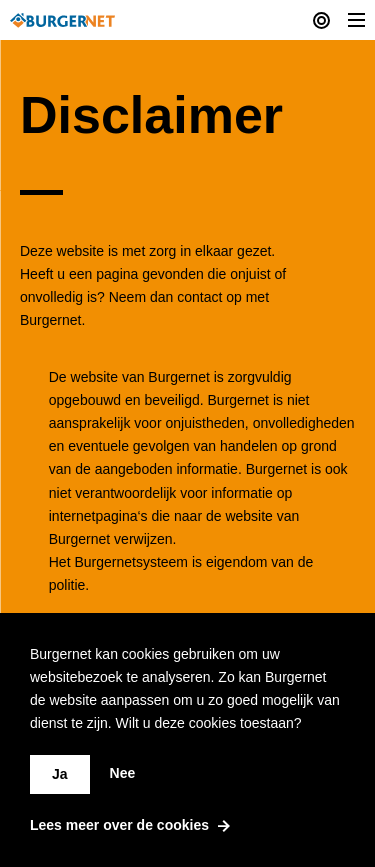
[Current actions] (321, 20)
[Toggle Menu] (356, 20)
